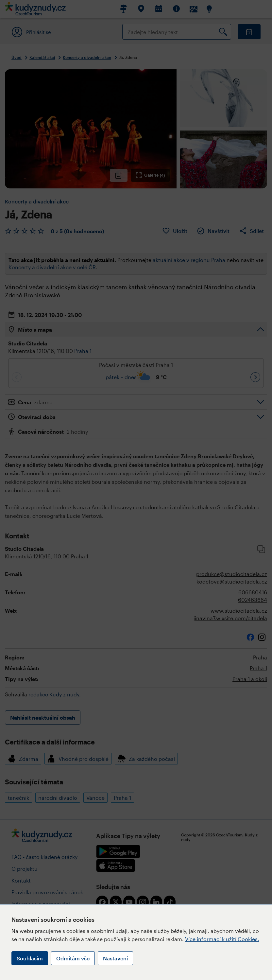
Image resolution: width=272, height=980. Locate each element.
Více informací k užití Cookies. (222, 939)
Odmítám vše (73, 958)
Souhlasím (30, 958)
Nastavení (115, 958)
